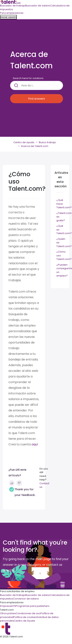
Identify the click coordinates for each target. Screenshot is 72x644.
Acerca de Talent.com (35, 146)
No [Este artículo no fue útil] (19, 483)
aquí (35, 444)
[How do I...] (37, 85)
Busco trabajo (47, 142)
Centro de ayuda (24, 142)
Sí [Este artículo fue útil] (12, 483)
